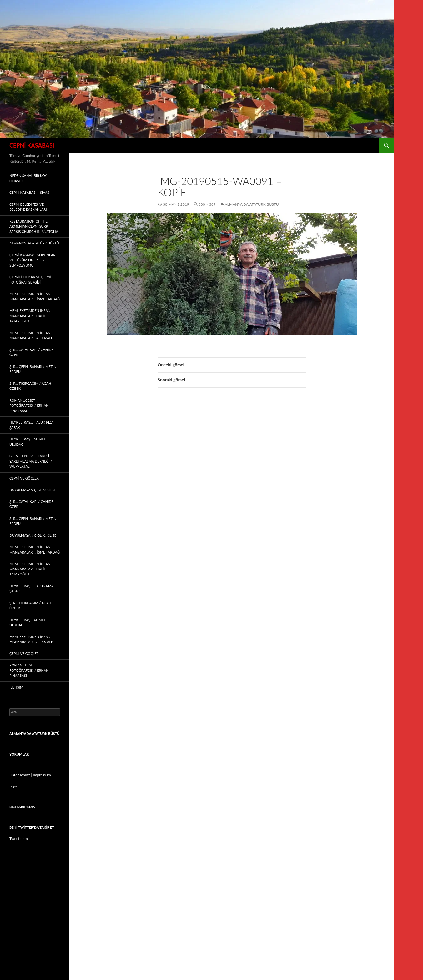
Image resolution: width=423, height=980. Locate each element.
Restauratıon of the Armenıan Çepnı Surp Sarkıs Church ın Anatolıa (34, 226)
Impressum (42, 775)
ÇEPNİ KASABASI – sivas (29, 192)
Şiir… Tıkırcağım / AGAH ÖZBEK (30, 386)
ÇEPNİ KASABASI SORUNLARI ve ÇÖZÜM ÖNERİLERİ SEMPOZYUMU (33, 260)
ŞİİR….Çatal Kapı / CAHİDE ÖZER (31, 352)
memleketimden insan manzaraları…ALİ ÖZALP (31, 335)
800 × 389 (207, 204)
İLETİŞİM (16, 687)
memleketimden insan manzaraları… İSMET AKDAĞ (35, 296)
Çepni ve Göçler (24, 478)
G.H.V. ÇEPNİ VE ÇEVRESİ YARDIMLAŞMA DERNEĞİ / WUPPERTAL (31, 461)
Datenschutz (20, 775)
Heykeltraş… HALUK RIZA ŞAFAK (31, 425)
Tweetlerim (19, 839)
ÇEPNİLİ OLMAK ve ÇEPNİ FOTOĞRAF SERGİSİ (30, 279)
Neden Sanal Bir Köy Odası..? (28, 178)
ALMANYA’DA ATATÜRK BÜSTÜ (252, 204)
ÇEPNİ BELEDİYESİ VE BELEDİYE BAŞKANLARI (28, 207)
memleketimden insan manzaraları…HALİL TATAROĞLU (30, 316)
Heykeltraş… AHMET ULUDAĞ (28, 442)
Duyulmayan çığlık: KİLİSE (33, 490)
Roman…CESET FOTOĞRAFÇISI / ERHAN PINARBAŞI (29, 405)
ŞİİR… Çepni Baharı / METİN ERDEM (33, 369)
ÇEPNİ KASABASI (32, 145)
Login (14, 786)
